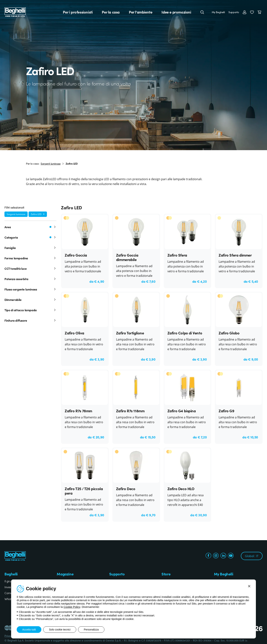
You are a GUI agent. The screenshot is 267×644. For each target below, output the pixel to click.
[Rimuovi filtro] (44, 214)
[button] (252, 12)
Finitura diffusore (30, 320)
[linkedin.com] (223, 556)
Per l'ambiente (141, 12)
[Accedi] (245, 12)
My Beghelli (218, 12)
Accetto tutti (29, 630)
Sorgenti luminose (51, 164)
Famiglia (30, 248)
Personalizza (91, 630)
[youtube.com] (231, 556)
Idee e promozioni (176, 12)
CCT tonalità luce (30, 268)
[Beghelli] (15, 12)
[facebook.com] (208, 556)
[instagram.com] (216, 556)
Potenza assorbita (30, 279)
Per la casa (111, 12)
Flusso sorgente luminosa (30, 289)
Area (30, 227)
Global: (252, 556)
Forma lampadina (30, 258)
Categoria (30, 237)
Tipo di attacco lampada (30, 310)
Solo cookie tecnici (60, 630)
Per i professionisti (78, 12)
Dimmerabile (30, 300)
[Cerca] (202, 12)
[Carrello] (260, 12)
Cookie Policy (72, 607)
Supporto (234, 12)
